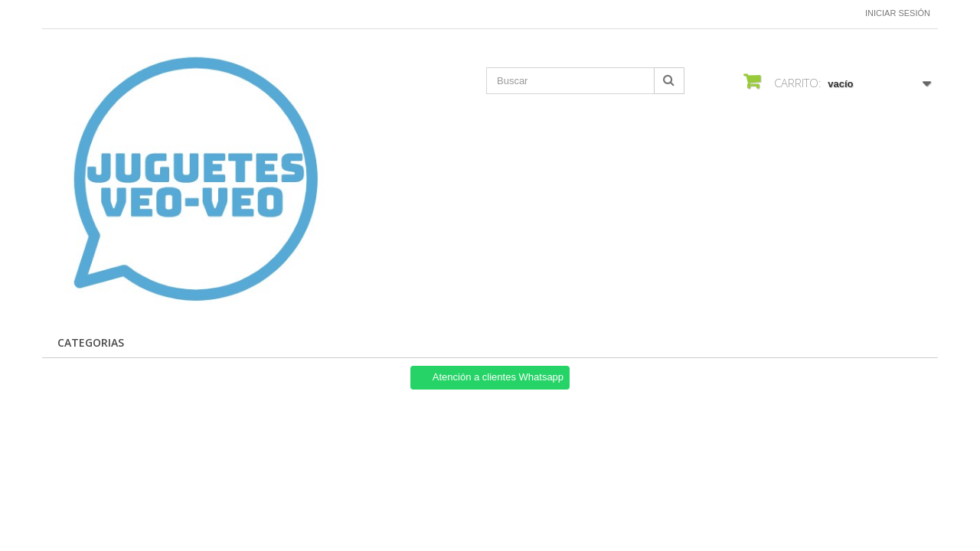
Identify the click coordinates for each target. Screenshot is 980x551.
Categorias (91, 342)
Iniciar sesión (898, 13)
